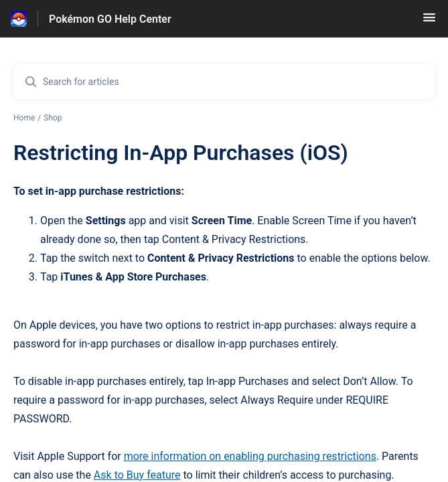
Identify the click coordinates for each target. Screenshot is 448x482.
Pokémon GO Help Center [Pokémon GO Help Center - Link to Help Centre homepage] (110, 19)
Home (24, 118)
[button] (429, 22)
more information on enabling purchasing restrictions (250, 456)
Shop (53, 118)
